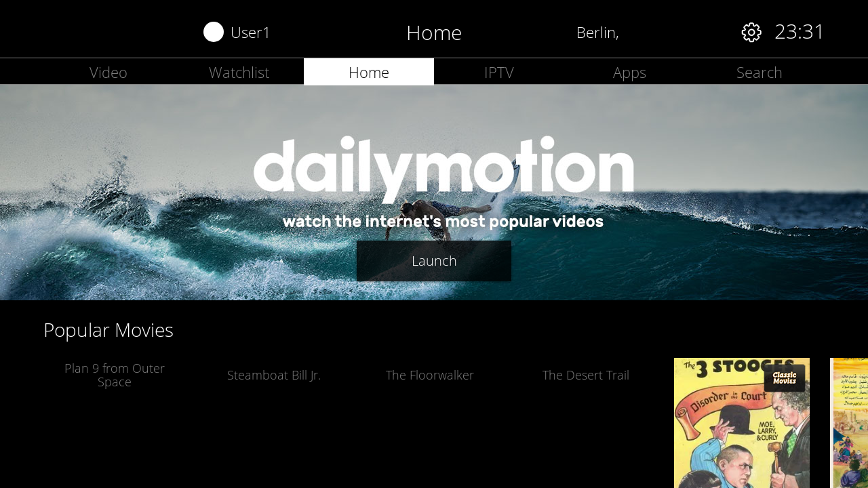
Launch (434, 261)
